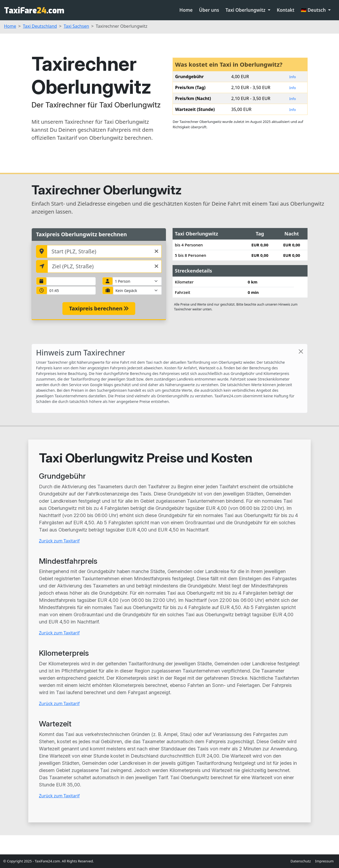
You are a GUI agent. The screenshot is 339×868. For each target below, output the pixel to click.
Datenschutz (301, 861)
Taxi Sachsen (76, 26)
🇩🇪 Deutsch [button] (314, 10)
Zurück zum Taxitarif (59, 541)
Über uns (209, 10)
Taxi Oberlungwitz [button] (246, 10)
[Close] (301, 351)
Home (186, 10)
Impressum (324, 861)
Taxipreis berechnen (99, 308)
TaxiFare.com (34, 11)
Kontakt (286, 10)
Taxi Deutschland (40, 26)
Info (293, 77)
